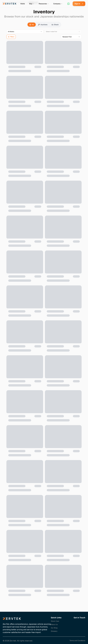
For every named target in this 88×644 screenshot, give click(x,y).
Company (58, 4)
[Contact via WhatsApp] (69, 4)
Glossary (54, 631)
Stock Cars (55, 621)
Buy (32, 4)
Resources (44, 4)
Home (23, 4)
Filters (11, 37)
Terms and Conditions (77, 641)
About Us (54, 624)
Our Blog (54, 628)
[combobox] (71, 37)
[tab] (32, 25)
